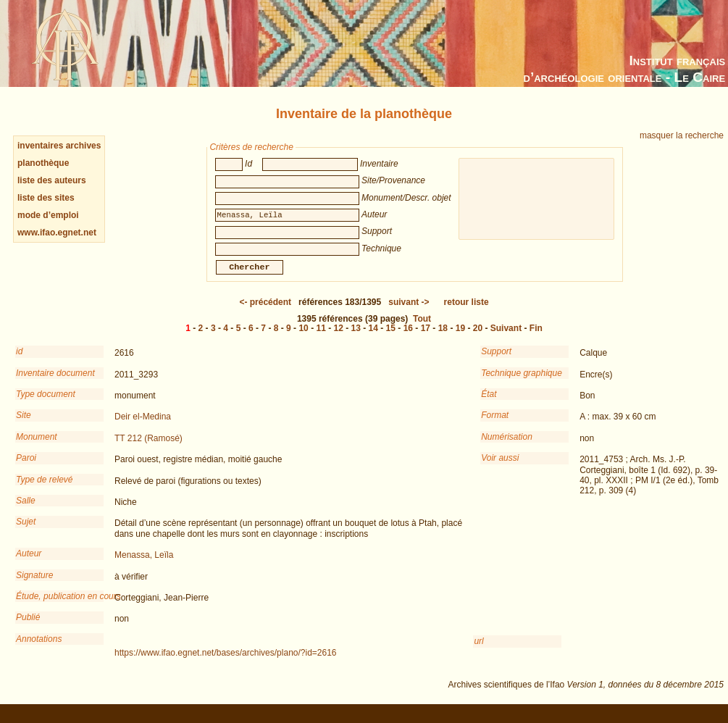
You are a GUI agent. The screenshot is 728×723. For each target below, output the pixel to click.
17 (426, 338)
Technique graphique (522, 383)
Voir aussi (500, 468)
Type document (46, 404)
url (478, 651)
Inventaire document (55, 383)
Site (24, 425)
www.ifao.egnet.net (57, 233)
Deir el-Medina (143, 427)
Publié (28, 627)
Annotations (39, 649)
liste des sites (46, 198)
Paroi (26, 468)
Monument (37, 447)
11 (321, 338)
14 (373, 338)
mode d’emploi (48, 215)
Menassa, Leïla (144, 565)
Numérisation (507, 447)
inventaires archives (59, 146)
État (489, 404)
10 (303, 338)
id (19, 361)
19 (460, 338)
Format (495, 425)
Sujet (26, 532)
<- (265, 312)
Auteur (29, 564)
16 (408, 338)
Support (496, 361)
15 (391, 338)
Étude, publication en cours (60, 606)
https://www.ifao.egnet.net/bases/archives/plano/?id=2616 (226, 663)
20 (478, 338)
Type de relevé (45, 490)
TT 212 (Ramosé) (148, 448)
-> (409, 312)
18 (443, 338)
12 (339, 338)
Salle (26, 511)
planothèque (43, 163)
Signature (34, 585)
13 (356, 338)
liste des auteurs (52, 180)
